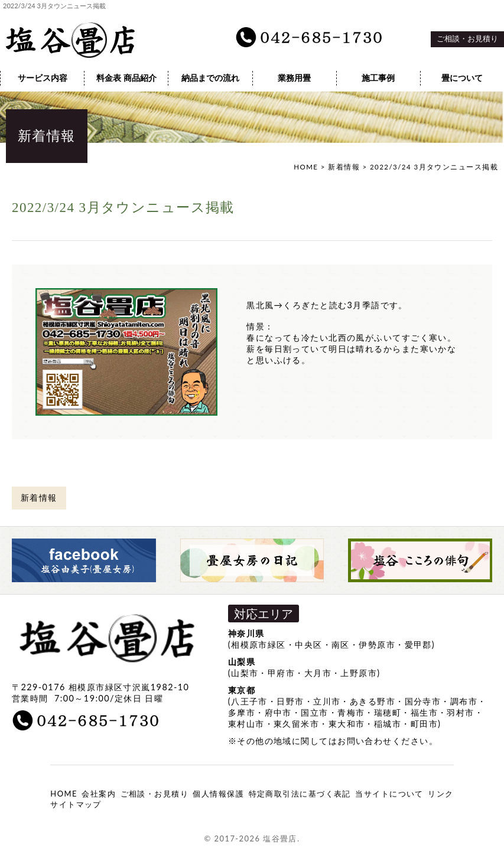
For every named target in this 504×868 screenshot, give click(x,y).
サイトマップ (76, 804)
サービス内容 (43, 78)
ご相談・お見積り (467, 39)
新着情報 (344, 167)
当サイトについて (389, 794)
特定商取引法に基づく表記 (300, 794)
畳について (462, 78)
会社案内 (99, 794)
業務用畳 (294, 78)
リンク (440, 794)
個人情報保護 (218, 794)
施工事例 (378, 78)
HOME (306, 167)
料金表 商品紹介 (126, 78)
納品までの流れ (210, 78)
